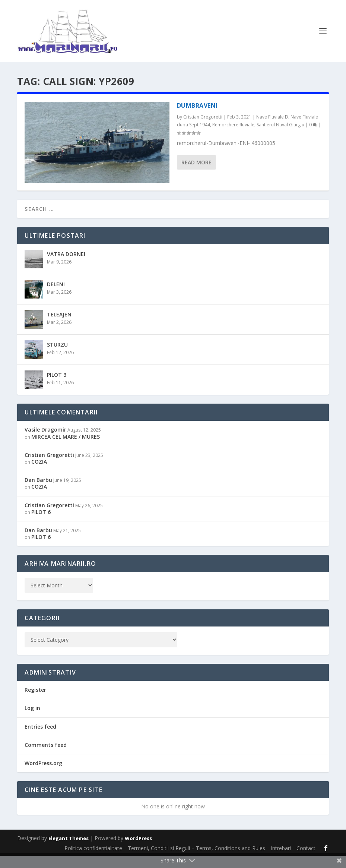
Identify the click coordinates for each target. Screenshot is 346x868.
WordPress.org (43, 775)
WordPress (138, 850)
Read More (196, 175)
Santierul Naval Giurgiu (280, 137)
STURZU (57, 357)
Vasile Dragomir (45, 442)
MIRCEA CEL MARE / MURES (66, 449)
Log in (32, 721)
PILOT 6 (41, 524)
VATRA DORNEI (66, 266)
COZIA (39, 474)
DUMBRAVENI (197, 118)
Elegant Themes (69, 850)
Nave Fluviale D (272, 129)
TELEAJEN (59, 327)
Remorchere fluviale (233, 137)
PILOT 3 (57, 387)
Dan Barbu (38, 492)
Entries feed (40, 739)
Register (35, 702)
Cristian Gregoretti (203, 129)
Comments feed (46, 757)
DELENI (56, 296)
